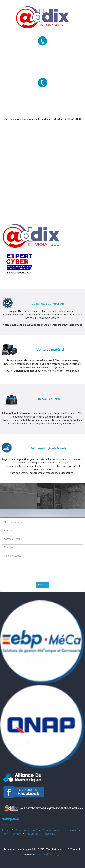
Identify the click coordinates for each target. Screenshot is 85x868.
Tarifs (5, 834)
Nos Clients (32, 834)
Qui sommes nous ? (26, 830)
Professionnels (51, 830)
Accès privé (49, 834)
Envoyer (42, 585)
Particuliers (71, 830)
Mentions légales (46, 854)
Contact (17, 834)
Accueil (6, 830)
